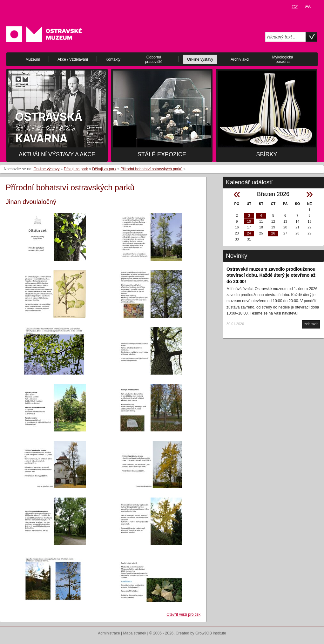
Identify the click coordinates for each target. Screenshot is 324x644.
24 (249, 233)
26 (273, 233)
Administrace (109, 633)
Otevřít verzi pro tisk (183, 614)
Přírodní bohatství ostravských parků (152, 169)
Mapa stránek (135, 633)
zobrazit (311, 324)
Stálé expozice (162, 154)
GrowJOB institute (211, 633)
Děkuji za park (76, 169)
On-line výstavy (46, 169)
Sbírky (267, 154)
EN (308, 7)
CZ (295, 7)
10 (249, 221)
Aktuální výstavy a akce (57, 154)
